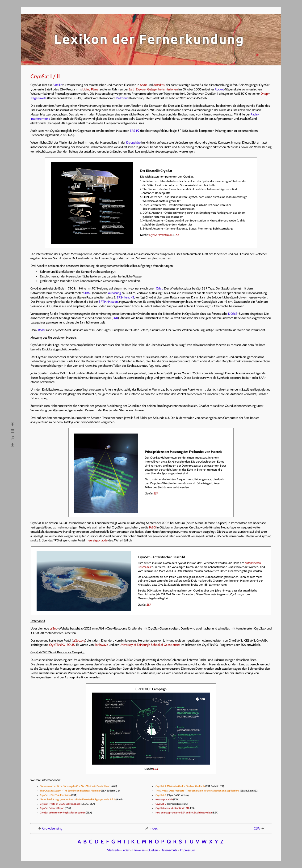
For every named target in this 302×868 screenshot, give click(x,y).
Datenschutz (169, 850)
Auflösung (115, 293)
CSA (259, 828)
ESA (177, 235)
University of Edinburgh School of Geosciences (150, 645)
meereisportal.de (97, 540)
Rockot (219, 89)
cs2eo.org (79, 640)
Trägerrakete (38, 98)
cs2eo (54, 628)
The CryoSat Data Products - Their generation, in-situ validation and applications (197, 791)
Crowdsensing (50, 828)
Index (151, 828)
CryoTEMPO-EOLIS (62, 645)
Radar (42, 330)
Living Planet (91, 89)
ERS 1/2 (135, 131)
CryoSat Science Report (52, 808)
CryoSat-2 (161, 795)
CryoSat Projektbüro (161, 235)
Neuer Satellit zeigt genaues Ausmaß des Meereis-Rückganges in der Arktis (78, 799)
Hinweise (138, 850)
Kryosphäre (133, 142)
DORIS (233, 314)
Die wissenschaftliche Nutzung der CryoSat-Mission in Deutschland (75, 786)
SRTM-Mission (108, 302)
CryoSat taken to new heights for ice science (63, 813)
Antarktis (159, 85)
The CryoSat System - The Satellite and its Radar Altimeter (70, 791)
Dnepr (265, 94)
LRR (115, 318)
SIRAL (87, 293)
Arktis (143, 85)
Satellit (57, 85)
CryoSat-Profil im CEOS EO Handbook (60, 804)
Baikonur (122, 98)
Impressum (188, 850)
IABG (152, 527)
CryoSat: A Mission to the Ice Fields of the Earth (180, 786)
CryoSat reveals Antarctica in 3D (172, 808)
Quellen (153, 850)
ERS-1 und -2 (125, 297)
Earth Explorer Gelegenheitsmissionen (153, 89)
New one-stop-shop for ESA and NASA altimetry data (184, 813)
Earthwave (101, 645)
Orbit (159, 288)
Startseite (113, 850)
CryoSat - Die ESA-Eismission (55, 795)
